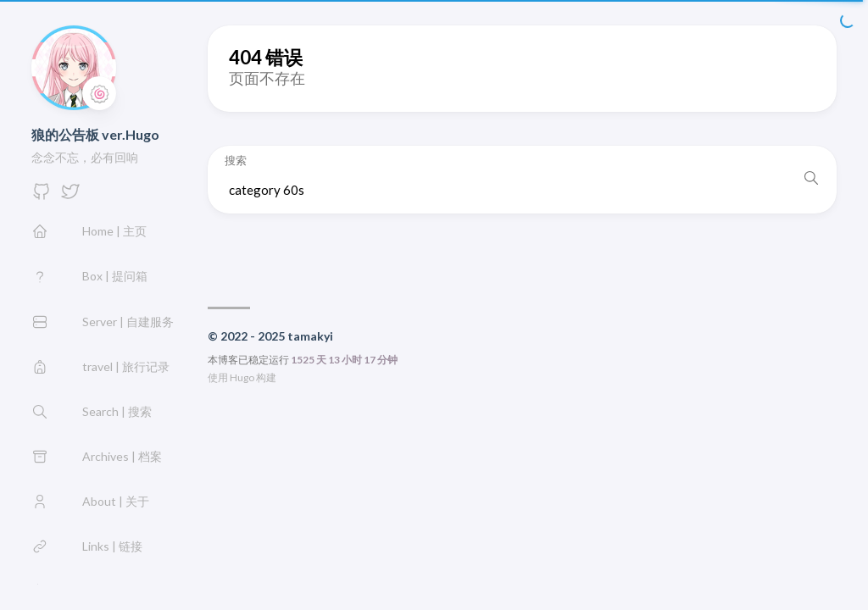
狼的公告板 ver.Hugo (95, 134)
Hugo (242, 377)
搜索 (236, 161)
